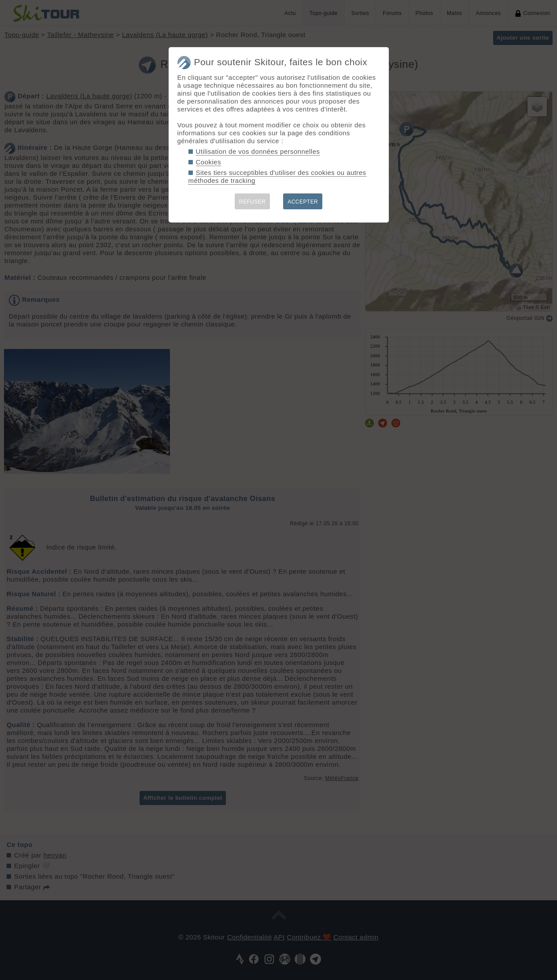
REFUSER (253, 202)
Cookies (208, 162)
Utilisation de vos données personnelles (258, 151)
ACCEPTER (303, 202)
